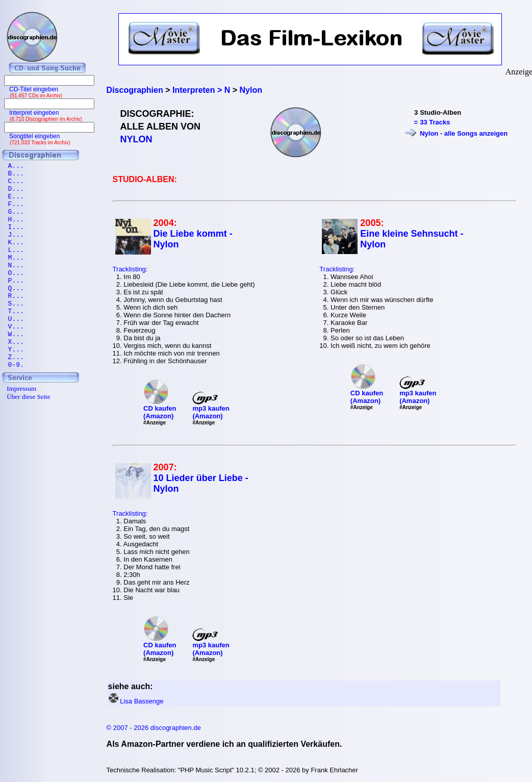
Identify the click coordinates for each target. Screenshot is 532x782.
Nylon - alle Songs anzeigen (464, 133)
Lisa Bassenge (142, 701)
